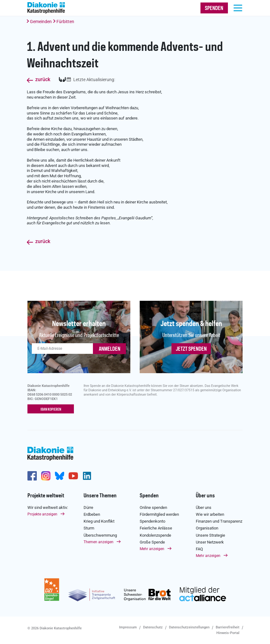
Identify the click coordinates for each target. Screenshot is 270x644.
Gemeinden (41, 22)
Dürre (88, 507)
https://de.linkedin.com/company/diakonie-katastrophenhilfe (87, 476)
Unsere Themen (100, 495)
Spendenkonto (152, 521)
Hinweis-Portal (228, 633)
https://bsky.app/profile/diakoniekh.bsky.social (60, 476)
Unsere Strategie (210, 535)
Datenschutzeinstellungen (189, 627)
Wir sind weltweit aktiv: (48, 507)
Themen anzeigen (99, 542)
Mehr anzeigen (152, 549)
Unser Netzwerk (210, 542)
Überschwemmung (100, 535)
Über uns (205, 495)
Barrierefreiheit (228, 627)
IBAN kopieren (51, 409)
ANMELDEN (110, 349)
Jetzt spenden (191, 349)
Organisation (207, 528)
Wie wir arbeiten (210, 514)
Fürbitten (65, 22)
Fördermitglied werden (159, 514)
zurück (43, 80)
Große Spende (152, 542)
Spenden (149, 495)
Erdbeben (92, 514)
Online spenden (153, 507)
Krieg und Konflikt (99, 521)
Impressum (128, 627)
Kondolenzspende (155, 535)
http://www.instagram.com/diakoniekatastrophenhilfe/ (46, 476)
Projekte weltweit (46, 495)
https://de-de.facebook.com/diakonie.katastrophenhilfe (32, 476)
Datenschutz (153, 627)
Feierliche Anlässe (156, 528)
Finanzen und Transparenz (219, 521)
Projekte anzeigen (42, 514)
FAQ (199, 549)
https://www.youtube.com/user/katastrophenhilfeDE (73, 476)
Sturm (89, 528)
